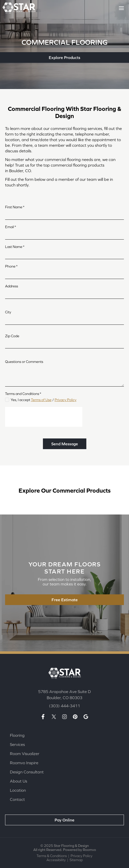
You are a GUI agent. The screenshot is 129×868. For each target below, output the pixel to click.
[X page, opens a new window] (54, 717)
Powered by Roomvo (79, 850)
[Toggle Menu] (121, 8)
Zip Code (12, 336)
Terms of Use (41, 400)
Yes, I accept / (44, 400)
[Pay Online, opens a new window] (64, 820)
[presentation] (44, 417)
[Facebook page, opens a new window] (43, 717)
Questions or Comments (24, 362)
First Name (15, 207)
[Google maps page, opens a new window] (86, 717)
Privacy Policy (66, 400)
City (8, 312)
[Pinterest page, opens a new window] (75, 717)
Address (12, 286)
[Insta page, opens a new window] (64, 717)
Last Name (15, 247)
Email (11, 227)
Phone (11, 266)
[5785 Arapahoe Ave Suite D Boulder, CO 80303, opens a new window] (64, 695)
